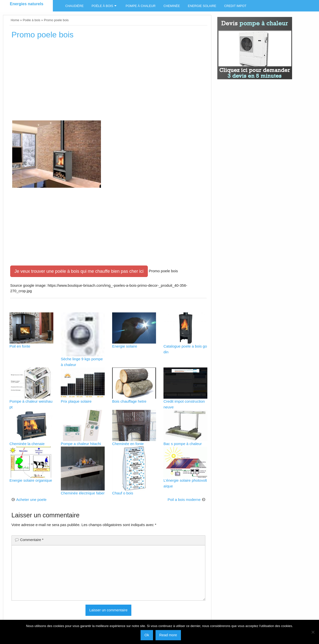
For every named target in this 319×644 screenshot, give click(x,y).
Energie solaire (202, 6)
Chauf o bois (123, 493)
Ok (147, 635)
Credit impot (235, 6)
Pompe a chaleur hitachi (81, 444)
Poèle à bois (102, 6)
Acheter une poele (31, 500)
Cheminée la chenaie (27, 444)
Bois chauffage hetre (129, 401)
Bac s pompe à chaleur (183, 444)
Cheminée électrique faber (83, 493)
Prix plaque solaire (76, 401)
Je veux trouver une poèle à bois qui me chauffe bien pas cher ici (79, 271)
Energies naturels (27, 4)
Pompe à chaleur (141, 6)
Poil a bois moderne (184, 500)
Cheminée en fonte (128, 444)
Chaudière (74, 6)
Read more (168, 635)
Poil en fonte (20, 346)
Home (15, 20)
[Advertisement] (108, 82)
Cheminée (172, 6)
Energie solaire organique (31, 480)
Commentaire (32, 540)
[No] (313, 632)
